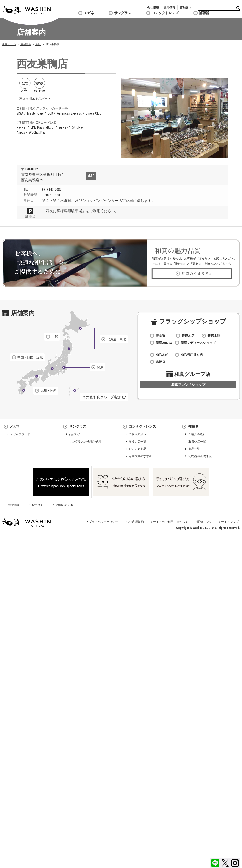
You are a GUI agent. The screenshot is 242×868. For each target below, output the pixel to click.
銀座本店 (188, 336)
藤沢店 (160, 362)
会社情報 (153, 8)
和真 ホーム (9, 44)
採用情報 (169, 8)
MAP (91, 176)
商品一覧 (194, 449)
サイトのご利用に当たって (171, 522)
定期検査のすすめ (140, 456)
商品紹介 (75, 434)
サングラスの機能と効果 (85, 442)
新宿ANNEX (164, 343)
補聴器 (204, 13)
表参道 (160, 336)
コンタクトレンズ (165, 13)
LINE (215, 863)
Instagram (235, 863)
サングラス (123, 13)
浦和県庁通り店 (192, 355)
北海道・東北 (116, 339)
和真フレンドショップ (188, 385)
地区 (38, 44)
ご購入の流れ (138, 434)
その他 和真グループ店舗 (101, 397)
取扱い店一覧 (138, 442)
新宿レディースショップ (198, 343)
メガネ (89, 13)
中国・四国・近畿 (30, 357)
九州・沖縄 (48, 391)
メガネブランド (20, 434)
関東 (100, 367)
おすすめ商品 (138, 449)
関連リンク (205, 522)
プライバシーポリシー (104, 522)
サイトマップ (230, 522)
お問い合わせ (65, 505)
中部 (55, 337)
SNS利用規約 (136, 522)
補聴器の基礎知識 (200, 456)
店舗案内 (186, 8)
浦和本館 (162, 355)
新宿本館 (214, 336)
